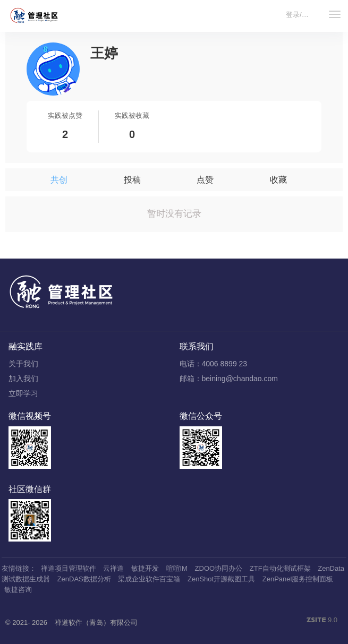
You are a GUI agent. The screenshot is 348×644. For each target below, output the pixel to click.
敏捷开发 (145, 568)
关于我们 (23, 364)
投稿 (132, 180)
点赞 (205, 180)
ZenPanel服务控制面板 (298, 579)
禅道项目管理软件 (69, 568)
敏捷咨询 (18, 590)
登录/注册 (301, 15)
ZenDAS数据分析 (84, 579)
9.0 (322, 621)
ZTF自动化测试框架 (280, 568)
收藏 (278, 180)
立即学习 (23, 393)
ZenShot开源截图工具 (221, 579)
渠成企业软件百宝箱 (149, 579)
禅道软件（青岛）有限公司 (96, 622)
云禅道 (113, 568)
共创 (59, 180)
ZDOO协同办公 (219, 568)
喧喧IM (177, 568)
